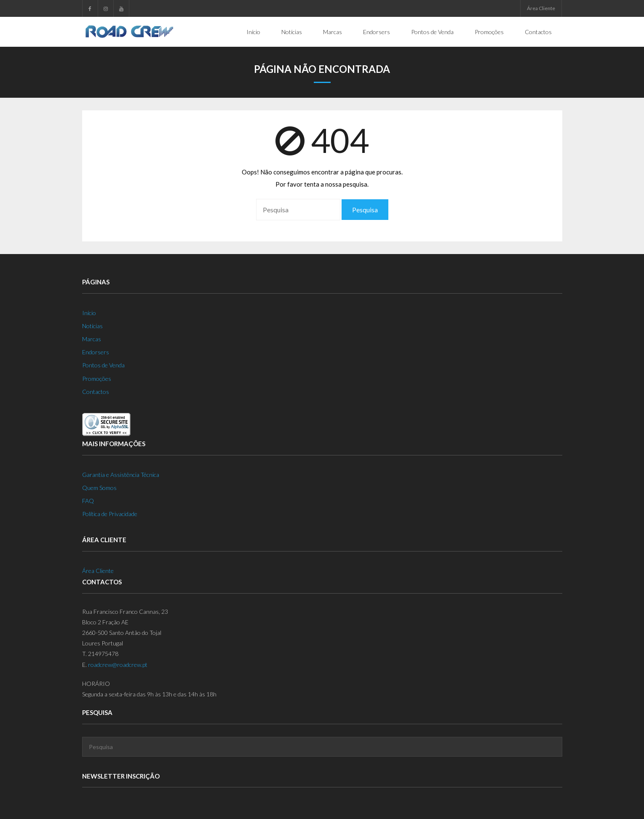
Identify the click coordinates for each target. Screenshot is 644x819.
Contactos (96, 392)
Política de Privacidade (110, 514)
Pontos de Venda (103, 365)
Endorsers (96, 352)
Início (89, 313)
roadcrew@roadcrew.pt (118, 665)
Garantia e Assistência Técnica (121, 475)
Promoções (97, 379)
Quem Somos (99, 488)
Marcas (92, 339)
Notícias (92, 326)
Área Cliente (541, 8)
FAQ (88, 501)
